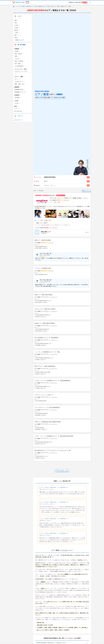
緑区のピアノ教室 (55, 6)
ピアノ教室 (22, 6)
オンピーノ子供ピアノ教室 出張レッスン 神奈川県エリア (54, 488)
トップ (15, 6)
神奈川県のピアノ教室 (31, 6)
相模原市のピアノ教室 (44, 6)
